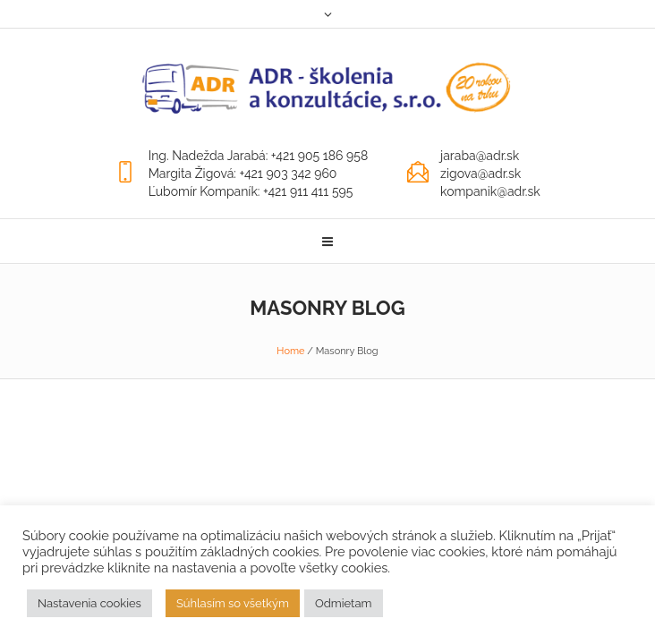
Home (290, 351)
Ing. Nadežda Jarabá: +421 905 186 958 (259, 156)
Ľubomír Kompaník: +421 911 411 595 (251, 191)
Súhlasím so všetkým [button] (233, 603)
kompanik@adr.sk (490, 191)
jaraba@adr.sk (480, 156)
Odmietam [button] (344, 603)
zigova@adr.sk (481, 174)
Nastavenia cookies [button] (89, 603)
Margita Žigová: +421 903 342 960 (243, 174)
